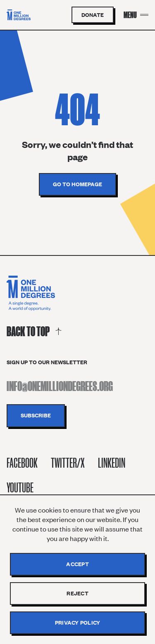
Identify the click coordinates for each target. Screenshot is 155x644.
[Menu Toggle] (136, 15)
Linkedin (112, 463)
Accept (77, 564)
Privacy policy (78, 623)
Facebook (22, 463)
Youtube (20, 488)
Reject (77, 593)
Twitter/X (68, 463)
